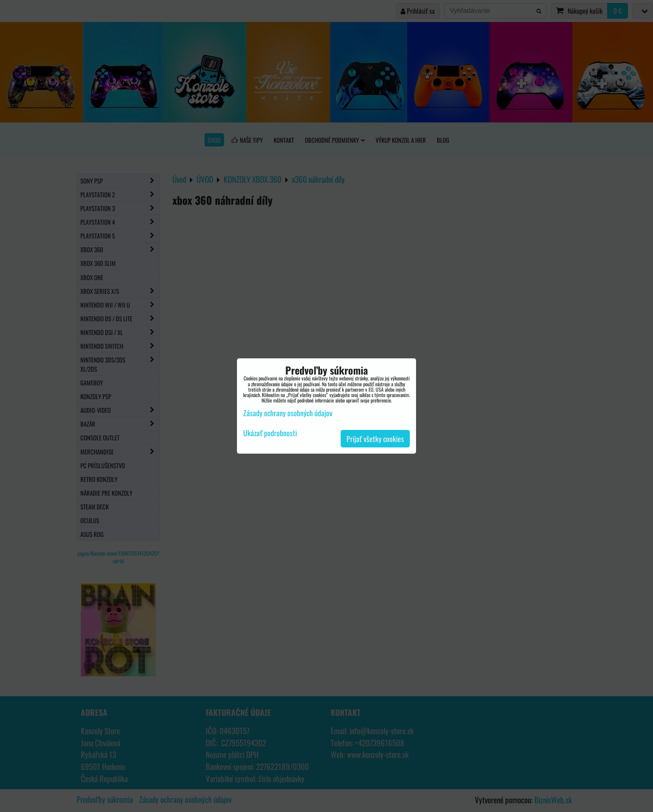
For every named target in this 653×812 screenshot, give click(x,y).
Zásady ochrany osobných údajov (288, 413)
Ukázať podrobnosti (270, 433)
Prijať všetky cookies (375, 439)
